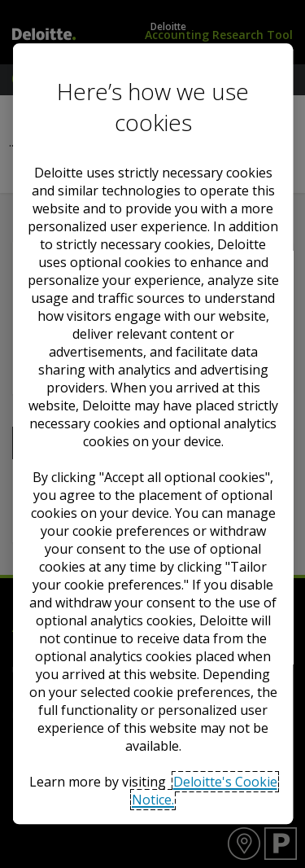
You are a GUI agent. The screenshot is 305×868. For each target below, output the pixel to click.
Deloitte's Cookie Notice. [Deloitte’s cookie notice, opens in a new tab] (205, 791)
